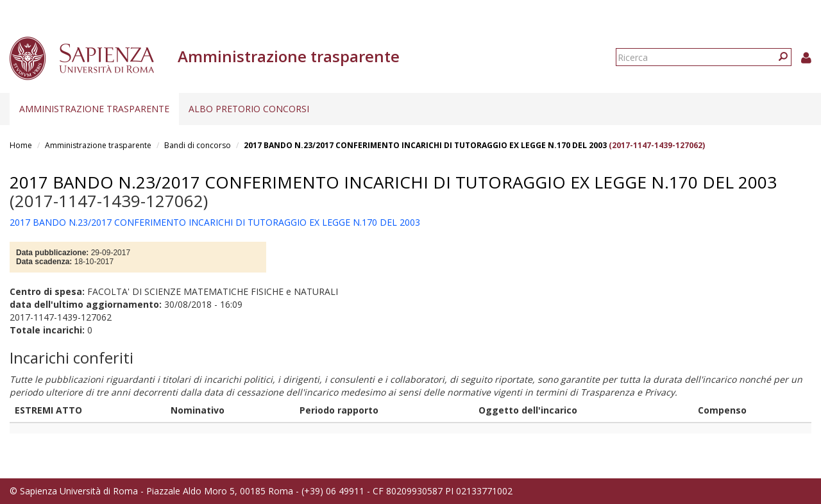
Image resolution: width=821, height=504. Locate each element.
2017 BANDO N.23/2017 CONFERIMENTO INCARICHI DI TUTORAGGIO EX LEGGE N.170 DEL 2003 (425, 145)
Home (21, 145)
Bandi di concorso (198, 145)
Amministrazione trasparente (94, 109)
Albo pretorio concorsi (249, 109)
